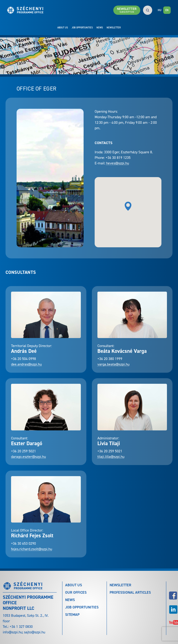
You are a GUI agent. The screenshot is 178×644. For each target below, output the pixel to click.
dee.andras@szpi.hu (26, 364)
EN (167, 10)
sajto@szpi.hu (35, 632)
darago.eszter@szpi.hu (28, 457)
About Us (63, 27)
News (100, 27)
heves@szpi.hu (118, 163)
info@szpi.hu (13, 632)
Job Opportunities (82, 27)
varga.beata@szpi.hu (113, 364)
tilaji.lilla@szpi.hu (111, 457)
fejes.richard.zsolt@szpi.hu (32, 549)
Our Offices (76, 592)
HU (160, 10)
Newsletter (114, 27)
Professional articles (130, 592)
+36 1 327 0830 (21, 627)
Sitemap (72, 615)
